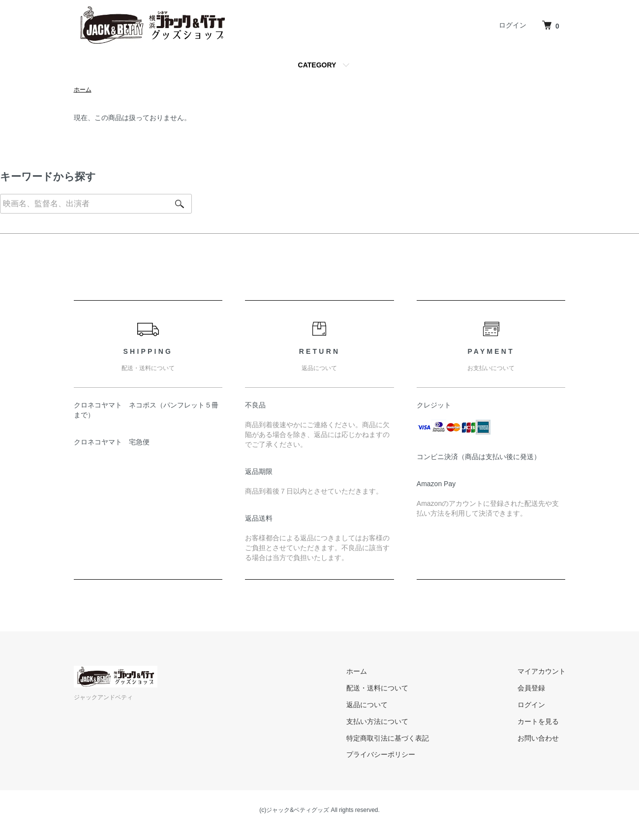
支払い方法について (377, 721)
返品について (367, 705)
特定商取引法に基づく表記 (388, 738)
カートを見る (538, 721)
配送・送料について (377, 688)
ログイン (513, 25)
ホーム (83, 90)
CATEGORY (317, 65)
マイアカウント (542, 671)
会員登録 (531, 688)
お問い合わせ (538, 738)
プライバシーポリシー (381, 754)
